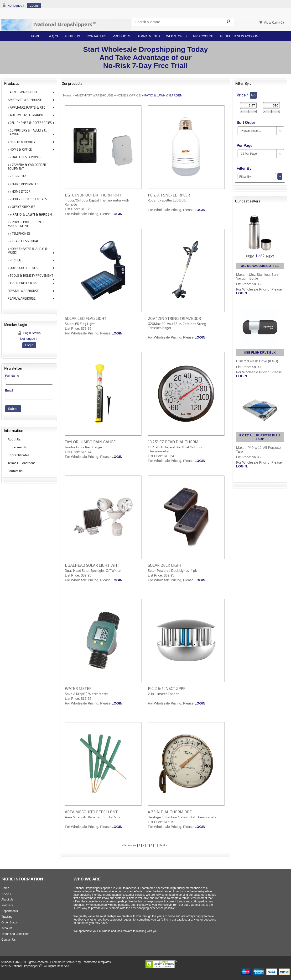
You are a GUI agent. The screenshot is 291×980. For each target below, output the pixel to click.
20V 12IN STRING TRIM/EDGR (174, 318)
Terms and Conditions (15, 934)
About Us (72, 36)
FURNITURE (20, 176)
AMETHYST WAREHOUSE (25, 100)
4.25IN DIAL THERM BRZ (170, 812)
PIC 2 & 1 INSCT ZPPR (167, 688)
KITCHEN (16, 260)
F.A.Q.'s (52, 36)
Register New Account (240, 36)
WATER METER (78, 688)
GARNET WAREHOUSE (23, 92)
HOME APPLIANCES (25, 184)
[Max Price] (271, 105)
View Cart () (272, 22)
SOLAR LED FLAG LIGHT (86, 318)
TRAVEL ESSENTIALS (26, 241)
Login (34, 5)
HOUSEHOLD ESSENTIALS (29, 199)
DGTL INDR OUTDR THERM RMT (93, 195)
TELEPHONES (21, 233)
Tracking (7, 917)
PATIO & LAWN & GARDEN (32, 214)
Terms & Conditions (22, 463)
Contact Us (96, 36)
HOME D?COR (21, 191)
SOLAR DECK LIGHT (165, 565)
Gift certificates (19, 455)
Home (36, 36)
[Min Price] (248, 105)
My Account (204, 36)
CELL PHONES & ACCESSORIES (31, 123)
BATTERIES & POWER (27, 157)
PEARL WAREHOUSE (22, 298)
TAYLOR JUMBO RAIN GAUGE (90, 442)
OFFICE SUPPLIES (24, 207)
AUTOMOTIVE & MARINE (27, 115)
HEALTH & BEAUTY (23, 142)
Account (7, 928)
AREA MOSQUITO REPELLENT (91, 812)
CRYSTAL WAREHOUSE (23, 291)
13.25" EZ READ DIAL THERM (173, 442)
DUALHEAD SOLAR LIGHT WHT (92, 565)
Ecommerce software (64, 962)
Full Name (12, 376)
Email (9, 390)
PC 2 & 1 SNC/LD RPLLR (169, 195)
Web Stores (177, 36)
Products (122, 36)
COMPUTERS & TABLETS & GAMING (27, 132)
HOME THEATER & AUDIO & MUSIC (28, 251)
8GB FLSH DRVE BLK (260, 352)
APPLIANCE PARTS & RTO (28, 107)
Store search (17, 447)
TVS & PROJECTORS (23, 283)
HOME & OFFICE (21, 149)
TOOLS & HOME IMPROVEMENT (31, 275)
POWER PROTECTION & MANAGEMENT (26, 224)
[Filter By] (257, 177)
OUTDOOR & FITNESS (25, 268)
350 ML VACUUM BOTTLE (260, 266)
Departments (148, 36)
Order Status (10, 922)
